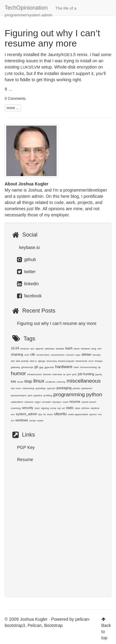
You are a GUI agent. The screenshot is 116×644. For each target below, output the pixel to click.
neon (18, 388)
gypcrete (49, 367)
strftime (85, 408)
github (26, 260)
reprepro (57, 402)
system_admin (26, 414)
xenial (32, 421)
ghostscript (27, 367)
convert (70, 355)
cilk (33, 354)
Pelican (35, 625)
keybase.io (29, 247)
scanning (16, 408)
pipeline (38, 395)
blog (94, 349)
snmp (53, 408)
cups (78, 355)
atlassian (50, 349)
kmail (20, 382)
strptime (95, 408)
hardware (64, 367)
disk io (33, 361)
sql (59, 408)
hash (76, 367)
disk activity (22, 361)
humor (18, 373)
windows (22, 420)
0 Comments (15, 99)
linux (39, 381)
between (85, 349)
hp (99, 367)
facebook (29, 296)
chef (27, 355)
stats (77, 408)
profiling (48, 395)
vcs (100, 414)
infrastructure (34, 374)
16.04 (15, 348)
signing (45, 408)
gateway (15, 367)
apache (40, 349)
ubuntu (60, 414)
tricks (50, 414)
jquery (99, 374)
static (70, 408)
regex (38, 402)
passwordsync (19, 395)
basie (77, 349)
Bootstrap (54, 625)
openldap (40, 388)
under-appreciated (78, 414)
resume (75, 402)
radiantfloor (17, 402)
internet (47, 374)
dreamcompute (66, 361)
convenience (58, 355)
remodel (47, 402)
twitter (26, 272)
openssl (51, 388)
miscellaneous (84, 381)
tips (40, 414)
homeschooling (88, 367)
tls (45, 414)
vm (13, 421)
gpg (41, 367)
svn (13, 414)
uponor (93, 414)
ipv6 (74, 374)
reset (66, 402)
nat (13, 388)
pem (30, 395)
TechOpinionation (41, 10)
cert (99, 349)
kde (13, 381)
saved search (89, 402)
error (91, 361)
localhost (50, 382)
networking (28, 388)
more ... (13, 108)
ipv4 (69, 374)
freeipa (99, 361)
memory (61, 382)
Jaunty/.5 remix (68, 55)
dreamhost (81, 361)
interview (57, 374)
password (87, 388)
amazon (25, 349)
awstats (60, 349)
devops (97, 355)
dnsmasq (52, 361)
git (36, 367)
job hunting (86, 374)
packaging (64, 388)
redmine (29, 402)
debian (87, 354)
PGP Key (26, 447)
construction (43, 355)
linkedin (28, 284)
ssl (63, 408)
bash (69, 348)
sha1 (37, 408)
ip (64, 374)
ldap (28, 381)
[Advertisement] (58, 527)
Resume (25, 460)
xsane (40, 421)
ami (32, 349)
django (42, 361)
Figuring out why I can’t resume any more (52, 38)
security (28, 408)
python (94, 394)
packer (76, 388)
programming (69, 394)
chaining (17, 354)
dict (13, 361)
